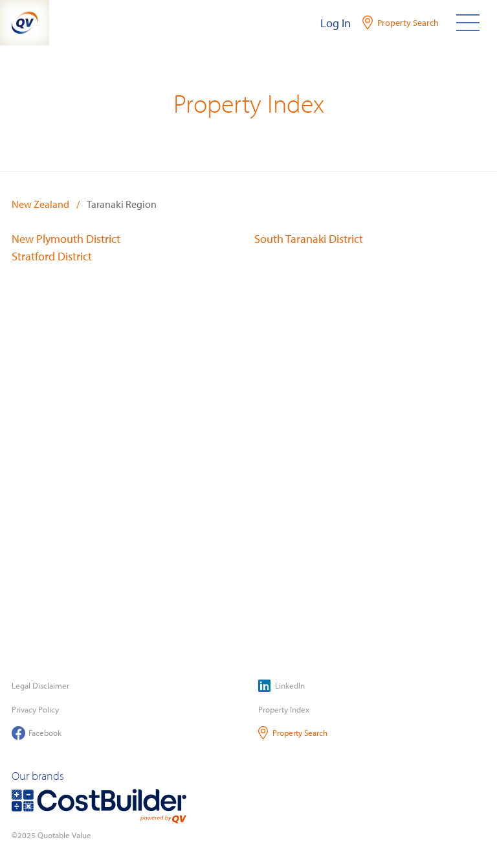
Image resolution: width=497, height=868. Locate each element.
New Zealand (40, 204)
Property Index (284, 709)
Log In (336, 23)
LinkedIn (282, 686)
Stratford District (52, 256)
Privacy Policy (35, 709)
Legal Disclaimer (40, 685)
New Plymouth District (66, 239)
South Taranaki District (309, 239)
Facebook (37, 733)
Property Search (293, 733)
